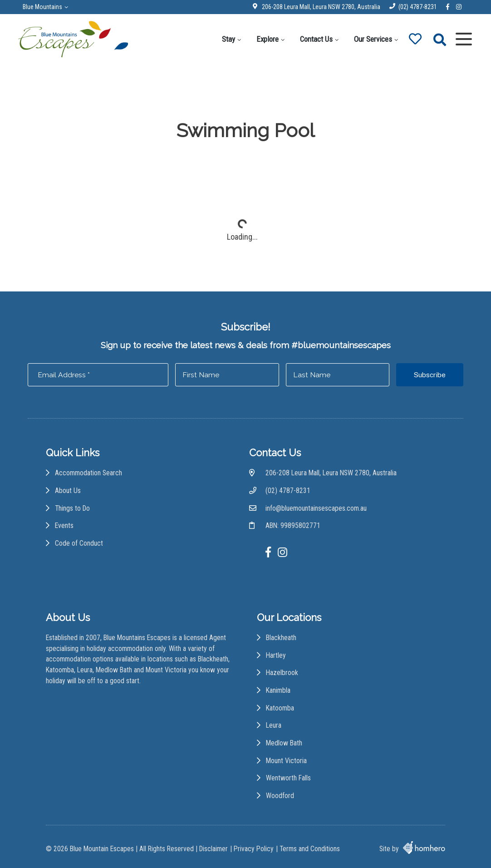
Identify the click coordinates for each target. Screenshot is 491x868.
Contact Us (316, 39)
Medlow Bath (284, 743)
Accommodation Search (88, 473)
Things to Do (72, 508)
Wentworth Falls (288, 778)
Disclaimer (214, 849)
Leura (274, 725)
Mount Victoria (286, 761)
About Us (68, 491)
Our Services (373, 39)
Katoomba (280, 708)
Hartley (276, 655)
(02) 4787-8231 (418, 7)
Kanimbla (278, 690)
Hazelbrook (282, 673)
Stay (228, 39)
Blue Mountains (42, 7)
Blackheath (281, 638)
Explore (268, 39)
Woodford (280, 796)
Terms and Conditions (310, 849)
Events (64, 525)
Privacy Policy (254, 849)
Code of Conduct (79, 543)
